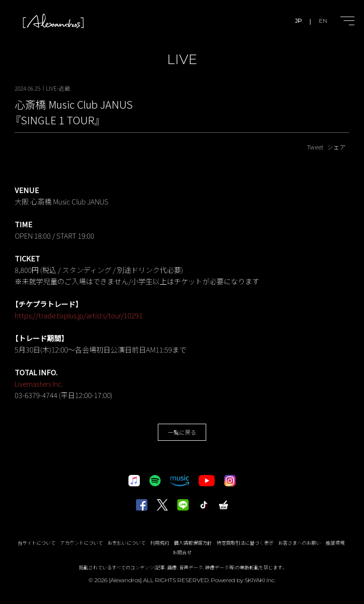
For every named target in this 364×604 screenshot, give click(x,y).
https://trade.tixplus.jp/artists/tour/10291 (79, 315)
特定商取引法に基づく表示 (245, 543)
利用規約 (160, 543)
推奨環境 (335, 543)
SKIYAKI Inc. (260, 580)
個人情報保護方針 (193, 543)
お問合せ (182, 552)
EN (323, 21)
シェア (336, 147)
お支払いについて (127, 543)
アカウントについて (82, 543)
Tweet (315, 147)
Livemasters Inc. (40, 384)
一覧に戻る (182, 432)
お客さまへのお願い (300, 543)
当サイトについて (36, 543)
